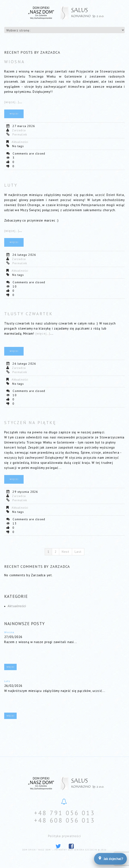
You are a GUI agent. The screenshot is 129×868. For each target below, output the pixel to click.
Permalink (20, 134)
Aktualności (20, 142)
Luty (11, 185)
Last (78, 552)
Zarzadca (19, 130)
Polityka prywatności (64, 836)
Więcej (14, 114)
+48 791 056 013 (65, 813)
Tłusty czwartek (29, 314)
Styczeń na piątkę (30, 423)
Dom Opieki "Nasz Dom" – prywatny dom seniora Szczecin (60, 850)
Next (66, 552)
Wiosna (15, 62)
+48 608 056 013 (65, 820)
